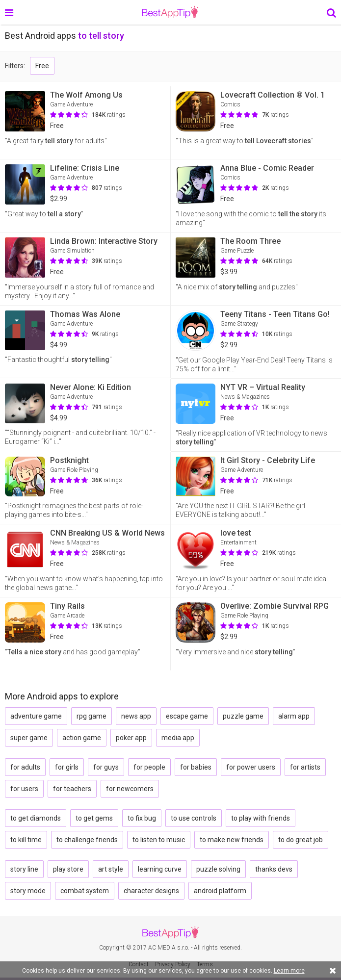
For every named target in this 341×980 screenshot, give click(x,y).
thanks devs (274, 869)
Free (42, 66)
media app (178, 738)
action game (82, 738)
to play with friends (261, 818)
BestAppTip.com (170, 12)
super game (29, 738)
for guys (106, 767)
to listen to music (159, 840)
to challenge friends (87, 840)
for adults (25, 767)
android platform (220, 891)
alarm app (294, 716)
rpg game (92, 716)
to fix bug (142, 818)
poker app (131, 738)
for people (149, 767)
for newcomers (130, 789)
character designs (151, 891)
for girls (67, 767)
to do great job (301, 840)
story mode (28, 891)
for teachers (72, 789)
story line (24, 869)
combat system (85, 891)
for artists (305, 767)
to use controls (194, 818)
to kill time (26, 840)
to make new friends (232, 840)
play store (68, 869)
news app (136, 716)
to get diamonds (36, 818)
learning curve (160, 869)
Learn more (289, 971)
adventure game (36, 716)
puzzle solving (218, 869)
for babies (196, 767)
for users (24, 789)
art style (111, 869)
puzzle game (243, 716)
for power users (251, 767)
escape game (187, 716)
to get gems (94, 818)
